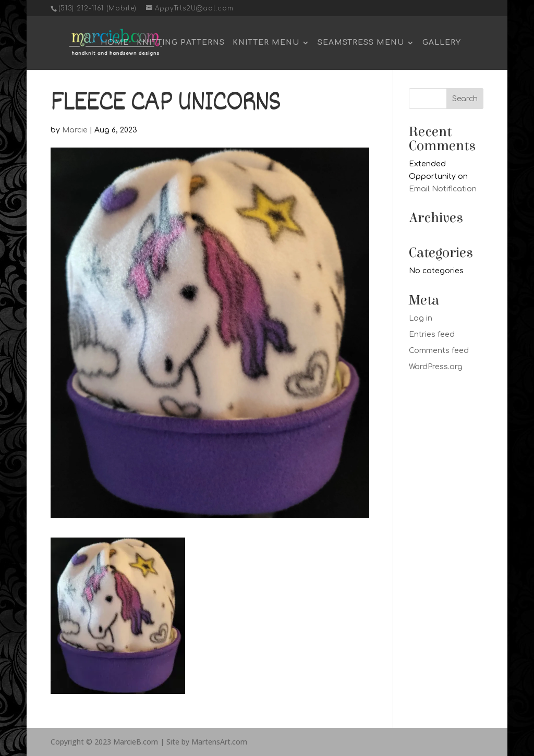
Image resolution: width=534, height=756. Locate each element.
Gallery (442, 43)
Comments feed (439, 351)
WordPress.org (436, 367)
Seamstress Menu (361, 43)
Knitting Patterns (181, 43)
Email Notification (443, 189)
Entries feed (432, 334)
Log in (421, 318)
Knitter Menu (266, 43)
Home (115, 43)
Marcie (75, 130)
